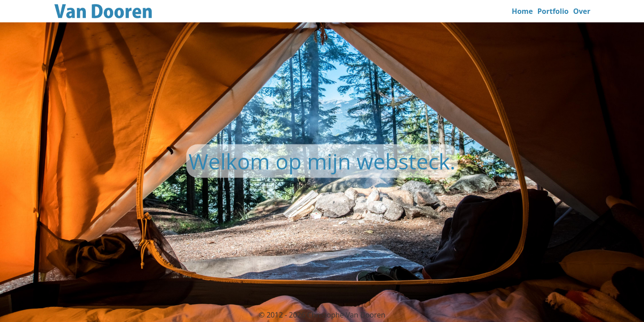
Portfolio (553, 11)
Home (522, 11)
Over (582, 11)
